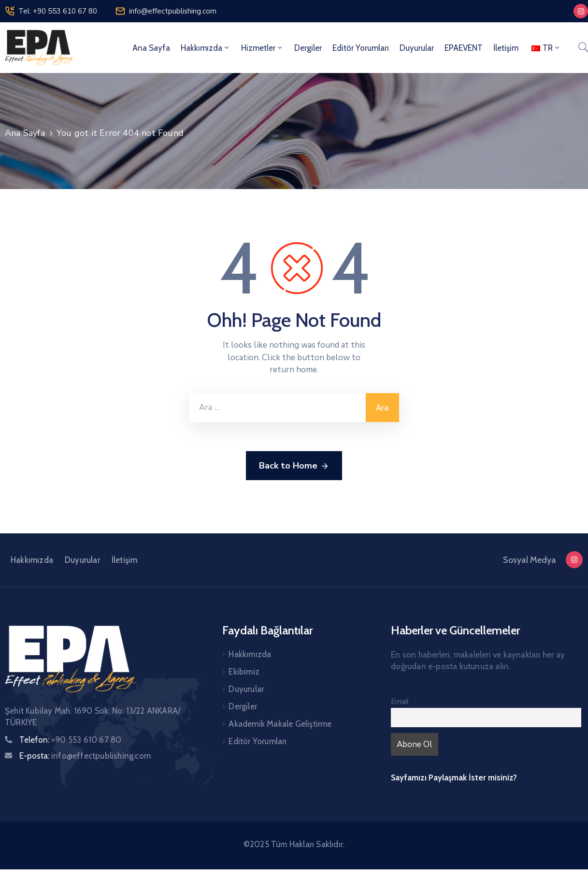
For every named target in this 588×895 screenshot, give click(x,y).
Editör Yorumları (361, 48)
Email (400, 702)
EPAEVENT (464, 48)
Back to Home (294, 466)
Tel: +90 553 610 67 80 (58, 11)
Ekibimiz (244, 672)
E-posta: (85, 756)
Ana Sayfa (151, 48)
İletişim (506, 48)
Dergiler (308, 48)
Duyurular (417, 48)
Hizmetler (262, 48)
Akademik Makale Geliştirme (280, 724)
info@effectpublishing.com (173, 11)
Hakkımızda (206, 48)
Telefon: (70, 740)
